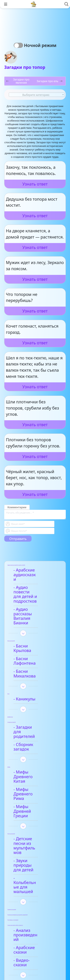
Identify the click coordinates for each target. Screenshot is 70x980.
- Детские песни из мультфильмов (34, 786)
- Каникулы (27, 667)
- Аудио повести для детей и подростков (31, 588)
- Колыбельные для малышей (35, 812)
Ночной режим (41, 45)
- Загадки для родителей (29, 698)
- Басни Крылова (32, 628)
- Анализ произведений (30, 855)
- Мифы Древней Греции (32, 759)
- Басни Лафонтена (34, 636)
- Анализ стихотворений (31, 904)
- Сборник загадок (34, 708)
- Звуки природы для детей (32, 799)
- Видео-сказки (30, 874)
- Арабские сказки (33, 866)
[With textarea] (35, 515)
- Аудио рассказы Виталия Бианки (32, 603)
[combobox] (37, 95)
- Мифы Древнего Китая (33, 733)
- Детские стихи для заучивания (35, 925)
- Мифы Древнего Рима (33, 746)
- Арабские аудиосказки (28, 572)
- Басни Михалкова (34, 644)
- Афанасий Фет (31, 915)
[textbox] (37, 95)
